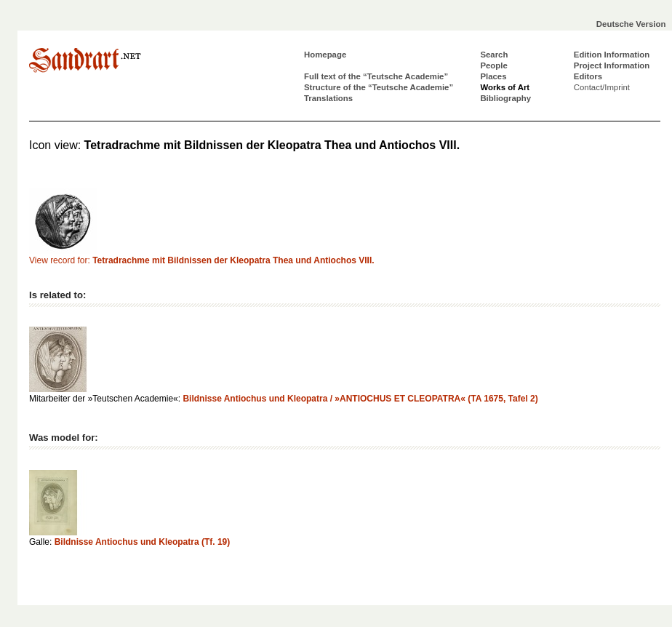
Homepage (325, 55)
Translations (328, 98)
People (493, 65)
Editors (588, 76)
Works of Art (505, 87)
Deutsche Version (631, 24)
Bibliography (505, 98)
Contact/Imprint (602, 87)
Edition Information (612, 55)
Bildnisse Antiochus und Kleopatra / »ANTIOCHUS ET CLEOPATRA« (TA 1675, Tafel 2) (360, 399)
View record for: (202, 260)
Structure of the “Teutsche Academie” (379, 87)
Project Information (612, 65)
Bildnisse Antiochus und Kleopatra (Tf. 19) (143, 542)
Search (494, 55)
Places (493, 76)
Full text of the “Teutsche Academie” (376, 76)
